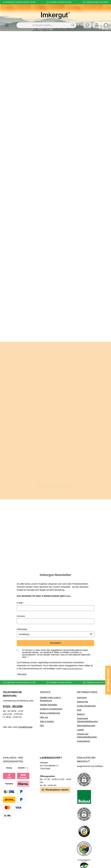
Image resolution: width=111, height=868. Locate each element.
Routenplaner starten (55, 780)
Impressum (82, 688)
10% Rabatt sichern (108, 680)
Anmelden (55, 634)
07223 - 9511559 (13, 697)
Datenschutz (83, 692)
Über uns (44, 708)
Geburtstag (22, 620)
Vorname (21, 607)
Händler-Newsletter (49, 695)
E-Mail (20, 594)
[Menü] (7, 25)
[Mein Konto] (97, 25)
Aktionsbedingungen (86, 716)
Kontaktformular (25, 718)
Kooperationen (83, 732)
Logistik (80, 720)
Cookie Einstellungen (86, 696)
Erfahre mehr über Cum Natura (55, 484)
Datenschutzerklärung (72, 659)
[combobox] (43, 25)
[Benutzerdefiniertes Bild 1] (84, 787)
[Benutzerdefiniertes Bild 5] (84, 857)
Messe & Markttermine (50, 704)
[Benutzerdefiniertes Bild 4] (84, 839)
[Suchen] (73, 25)
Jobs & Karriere (47, 712)
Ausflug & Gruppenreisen (51, 699)
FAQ (42, 716)
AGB (79, 701)
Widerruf (81, 705)
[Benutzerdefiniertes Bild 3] (84, 822)
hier (68, 587)
